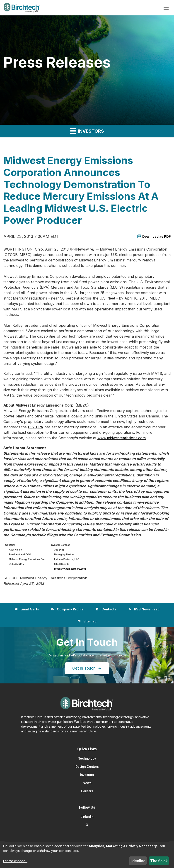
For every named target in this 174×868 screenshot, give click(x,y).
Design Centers (87, 767)
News (87, 783)
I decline (138, 861)
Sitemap (87, 621)
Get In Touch (84, 668)
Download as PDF (154, 236)
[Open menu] (166, 8)
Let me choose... (15, 861)
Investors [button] (87, 131)
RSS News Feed (144, 609)
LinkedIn (87, 817)
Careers (87, 791)
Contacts (106, 609)
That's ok (159, 861)
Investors (87, 775)
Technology (87, 758)
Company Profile (67, 609)
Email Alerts (27, 609)
